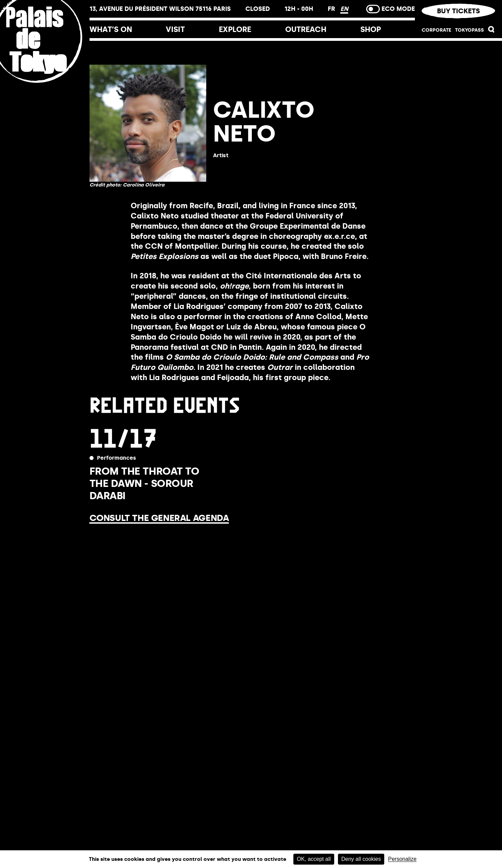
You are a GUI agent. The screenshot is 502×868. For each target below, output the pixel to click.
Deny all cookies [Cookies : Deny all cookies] (361, 859)
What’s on (111, 29)
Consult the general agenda (159, 518)
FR (332, 9)
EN (344, 9)
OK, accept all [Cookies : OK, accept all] (314, 859)
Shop (371, 29)
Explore (235, 29)
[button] (491, 31)
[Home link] (45, 83)
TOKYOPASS (469, 30)
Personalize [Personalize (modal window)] (402, 859)
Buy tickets (458, 11)
